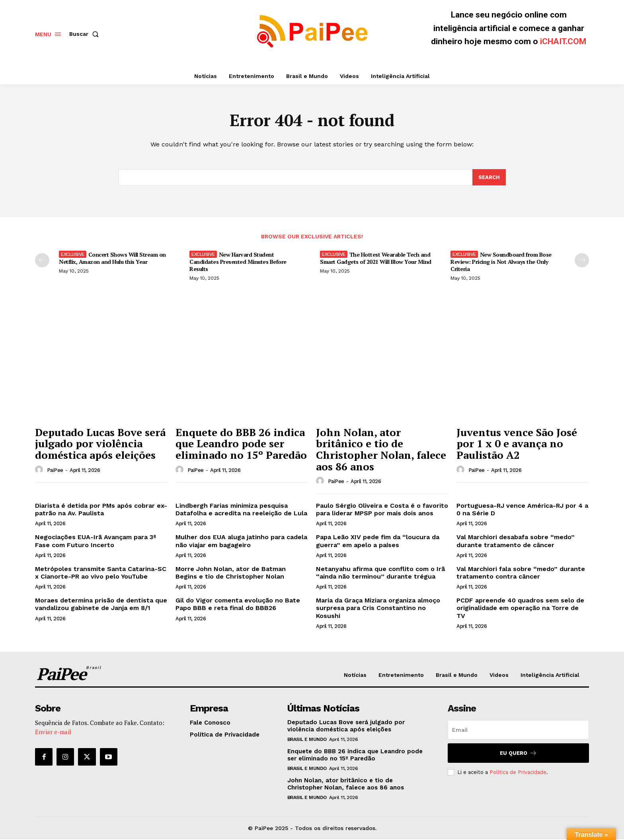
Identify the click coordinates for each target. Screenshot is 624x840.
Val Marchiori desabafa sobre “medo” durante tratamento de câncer (516, 542)
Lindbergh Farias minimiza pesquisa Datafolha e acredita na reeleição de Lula (241, 510)
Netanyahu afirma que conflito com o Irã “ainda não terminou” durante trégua (380, 573)
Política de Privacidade (518, 773)
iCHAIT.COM (563, 41)
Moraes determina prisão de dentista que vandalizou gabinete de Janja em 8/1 (101, 604)
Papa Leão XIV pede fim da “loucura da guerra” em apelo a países (378, 542)
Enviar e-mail (53, 732)
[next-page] (582, 261)
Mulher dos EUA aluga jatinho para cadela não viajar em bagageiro (241, 542)
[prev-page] (42, 261)
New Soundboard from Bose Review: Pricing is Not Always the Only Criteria (501, 262)
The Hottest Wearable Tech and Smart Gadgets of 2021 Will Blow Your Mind (376, 258)
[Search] (489, 178)
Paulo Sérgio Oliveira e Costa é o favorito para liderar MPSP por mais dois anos (382, 510)
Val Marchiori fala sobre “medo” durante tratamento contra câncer (521, 573)
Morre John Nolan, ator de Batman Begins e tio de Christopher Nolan (231, 573)
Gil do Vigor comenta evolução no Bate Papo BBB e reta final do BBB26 (238, 604)
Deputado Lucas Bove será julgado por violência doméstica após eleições (100, 444)
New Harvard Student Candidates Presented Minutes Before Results (238, 262)
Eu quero (518, 753)
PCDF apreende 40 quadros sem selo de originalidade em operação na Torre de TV (520, 608)
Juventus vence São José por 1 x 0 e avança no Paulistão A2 (517, 444)
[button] (86, 34)
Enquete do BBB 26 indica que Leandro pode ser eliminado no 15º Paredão (241, 444)
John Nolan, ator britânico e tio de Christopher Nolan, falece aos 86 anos (381, 450)
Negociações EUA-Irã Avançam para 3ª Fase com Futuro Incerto (96, 542)
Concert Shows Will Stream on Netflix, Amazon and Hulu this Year (112, 258)
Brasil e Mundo (307, 740)
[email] (518, 730)
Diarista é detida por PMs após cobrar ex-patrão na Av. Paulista (101, 510)
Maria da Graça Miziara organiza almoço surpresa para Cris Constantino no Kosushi (378, 608)
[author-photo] (40, 470)
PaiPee (55, 471)
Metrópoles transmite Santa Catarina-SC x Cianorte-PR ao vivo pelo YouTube (101, 573)
